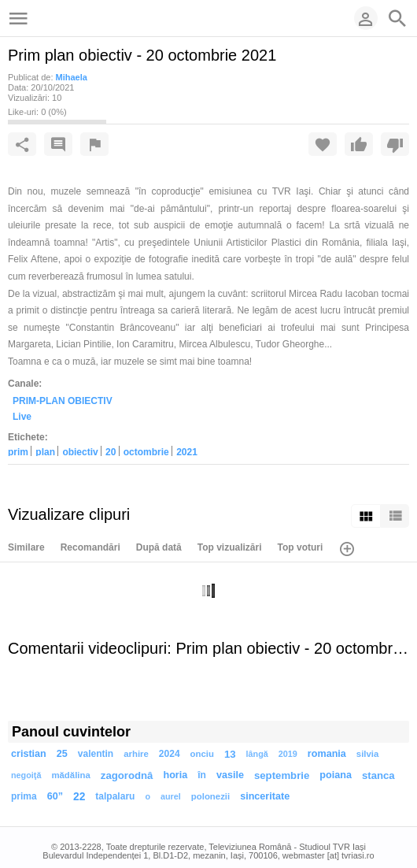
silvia (368, 754)
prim (18, 451)
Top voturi (301, 547)
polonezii (210, 796)
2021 (187, 451)
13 (230, 754)
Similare (26, 547)
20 (111, 451)
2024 (170, 754)
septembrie (282, 775)
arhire (136, 754)
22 (79, 797)
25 (62, 754)
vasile (230, 775)
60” (55, 796)
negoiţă (26, 775)
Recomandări (90, 547)
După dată (159, 547)
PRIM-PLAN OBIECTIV (63, 400)
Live (22, 417)
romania (327, 754)
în (202, 775)
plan (45, 451)
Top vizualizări (230, 547)
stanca (378, 775)
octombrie (146, 451)
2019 (288, 754)
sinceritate (265, 796)
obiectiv (80, 451)
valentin (96, 754)
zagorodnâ (127, 775)
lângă (257, 754)
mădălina (70, 775)
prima (24, 796)
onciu (202, 754)
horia (175, 775)
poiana (336, 775)
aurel (171, 796)
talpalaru (115, 796)
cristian (29, 754)
